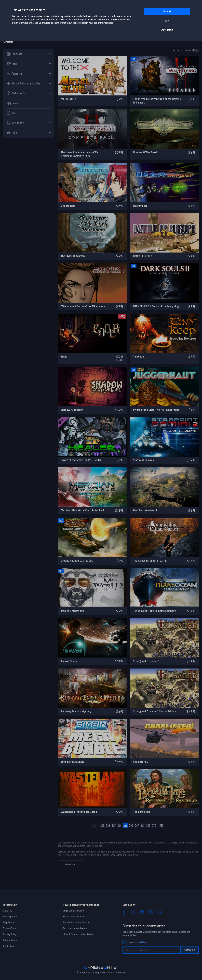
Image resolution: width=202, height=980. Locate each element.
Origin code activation (73, 911)
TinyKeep (139, 357)
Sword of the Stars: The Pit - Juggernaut (156, 410)
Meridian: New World (145, 510)
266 (131, 826)
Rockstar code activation (75, 928)
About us (8, 911)
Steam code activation (74, 917)
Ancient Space (69, 661)
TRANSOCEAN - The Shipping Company (155, 611)
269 (148, 826)
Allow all (167, 12)
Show (188, 50)
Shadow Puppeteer (72, 410)
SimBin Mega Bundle (73, 762)
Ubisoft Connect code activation (78, 934)
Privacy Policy (10, 934)
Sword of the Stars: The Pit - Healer (81, 460)
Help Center (9, 922)
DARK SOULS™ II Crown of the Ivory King (156, 306)
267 (137, 826)
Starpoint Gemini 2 (144, 460)
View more (70, 864)
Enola (64, 357)
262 (108, 826)
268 (143, 826)
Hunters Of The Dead (145, 152)
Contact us (9, 946)
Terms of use (9, 928)
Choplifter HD (141, 762)
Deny (167, 21)
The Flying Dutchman (73, 256)
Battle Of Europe (143, 256)
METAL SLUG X (69, 99)
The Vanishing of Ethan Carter (150, 561)
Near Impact (140, 206)
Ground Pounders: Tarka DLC (77, 561)
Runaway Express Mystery (76, 711)
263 (114, 826)
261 (102, 826)
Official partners (11, 917)
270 (154, 826)
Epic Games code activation (76, 922)
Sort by (176, 50)
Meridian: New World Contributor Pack (83, 510)
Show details (167, 30)
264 (120, 826)
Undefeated (68, 206)
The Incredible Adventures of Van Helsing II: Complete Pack (80, 154)
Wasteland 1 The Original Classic (79, 812)
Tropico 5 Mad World (73, 611)
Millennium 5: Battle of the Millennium (83, 306)
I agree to (137, 942)
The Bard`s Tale (142, 812)
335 (162, 826)
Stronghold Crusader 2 (146, 661)
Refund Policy (10, 940)
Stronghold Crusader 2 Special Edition (155, 711)
